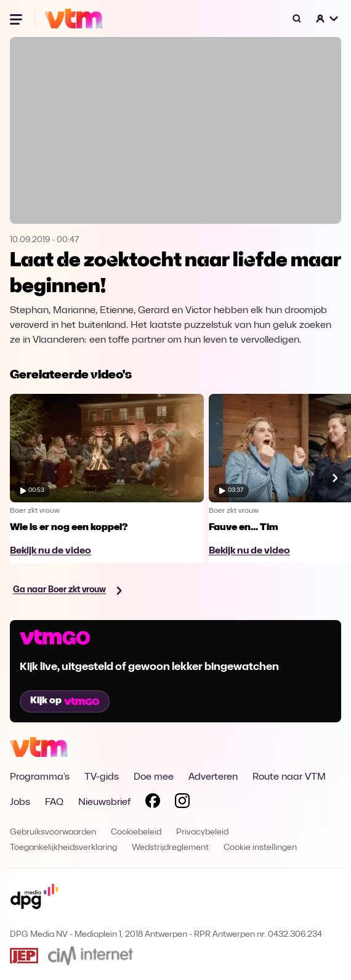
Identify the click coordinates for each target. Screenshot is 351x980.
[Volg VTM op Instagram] (182, 803)
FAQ (54, 802)
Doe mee (154, 777)
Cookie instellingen (260, 848)
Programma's (40, 777)
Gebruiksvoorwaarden (53, 832)
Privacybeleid (202, 832)
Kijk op (65, 701)
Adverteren (213, 777)
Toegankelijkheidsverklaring (63, 848)
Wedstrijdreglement (170, 848)
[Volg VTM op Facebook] (153, 803)
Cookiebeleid (136, 832)
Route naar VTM (289, 777)
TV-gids (102, 777)
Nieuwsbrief (104, 802)
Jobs (20, 802)
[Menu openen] (17, 18)
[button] (328, 18)
